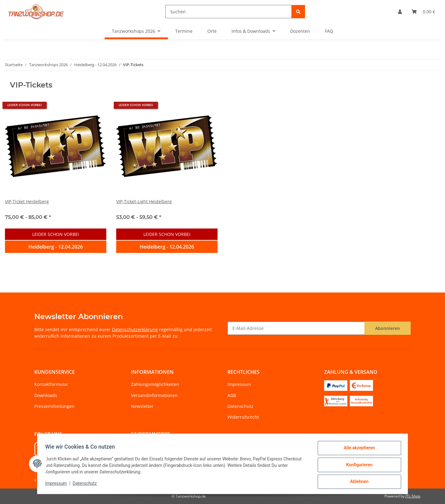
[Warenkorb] (423, 12)
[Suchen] (229, 12)
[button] (400, 12)
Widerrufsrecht (243, 417)
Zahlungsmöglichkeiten (155, 384)
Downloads (46, 395)
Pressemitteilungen (54, 406)
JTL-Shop (413, 496)
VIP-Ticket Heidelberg (27, 201)
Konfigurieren (357, 466)
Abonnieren (388, 328)
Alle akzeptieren (357, 450)
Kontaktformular (51, 384)
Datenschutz (87, 485)
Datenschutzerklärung (135, 329)
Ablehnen (357, 482)
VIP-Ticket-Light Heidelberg (144, 201)
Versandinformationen (154, 395)
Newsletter (142, 406)
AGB (232, 395)
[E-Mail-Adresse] (296, 328)
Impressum (58, 485)
